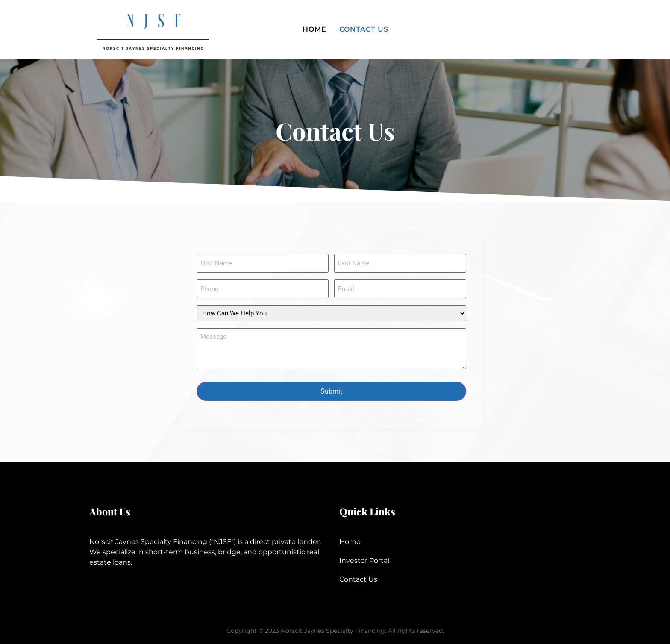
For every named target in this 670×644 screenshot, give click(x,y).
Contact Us (364, 29)
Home (314, 29)
